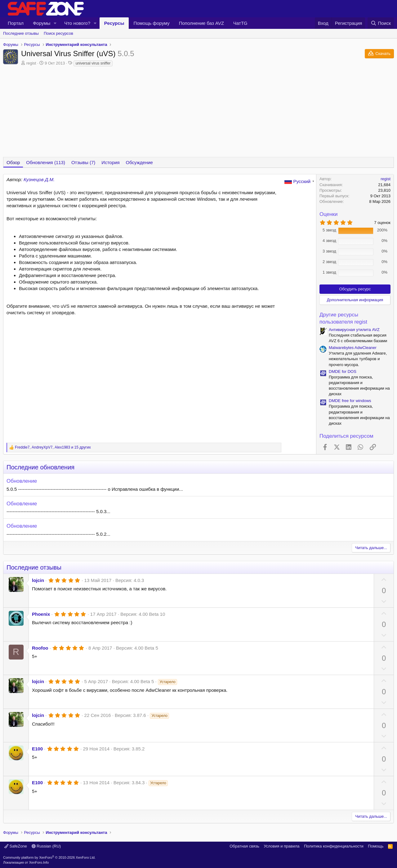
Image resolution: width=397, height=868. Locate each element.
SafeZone (16, 846)
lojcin (38, 580)
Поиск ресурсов (58, 33)
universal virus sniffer (93, 63)
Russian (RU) (46, 846)
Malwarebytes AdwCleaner (353, 348)
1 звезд (329, 272)
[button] (55, 23)
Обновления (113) (46, 162)
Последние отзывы (21, 33)
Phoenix (41, 614)
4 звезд (329, 241)
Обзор (13, 162)
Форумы (42, 23)
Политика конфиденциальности (334, 846)
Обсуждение (139, 162)
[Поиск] (381, 23)
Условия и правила (281, 846)
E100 (37, 749)
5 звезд (329, 230)
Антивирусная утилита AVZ (354, 330)
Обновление (22, 481)
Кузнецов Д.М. (39, 179)
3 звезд (329, 251)
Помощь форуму (151, 23)
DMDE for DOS (343, 371)
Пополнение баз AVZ (201, 23)
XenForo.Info (39, 862)
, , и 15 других (53, 447)
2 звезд (329, 262)
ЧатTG (240, 23)
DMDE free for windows (350, 401)
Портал (16, 23)
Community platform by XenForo (49, 857)
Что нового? (77, 23)
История (110, 162)
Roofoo (40, 648)
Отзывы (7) (83, 162)
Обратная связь (244, 846)
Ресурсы (114, 23)
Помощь (376, 846)
